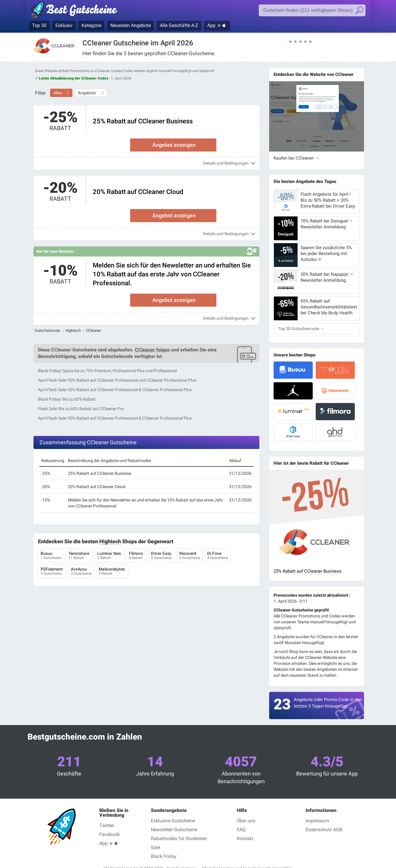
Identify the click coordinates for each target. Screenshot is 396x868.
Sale (155, 847)
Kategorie (91, 25)
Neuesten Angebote (131, 25)
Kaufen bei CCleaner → (296, 158)
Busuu (51, 556)
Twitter (107, 825)
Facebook (110, 834)
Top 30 (39, 25)
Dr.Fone (218, 556)
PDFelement (52, 572)
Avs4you (81, 572)
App (211, 25)
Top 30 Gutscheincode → (301, 329)
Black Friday (164, 856)
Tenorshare (79, 556)
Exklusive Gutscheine (173, 821)
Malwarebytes (112, 572)
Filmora (136, 556)
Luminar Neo (110, 556)
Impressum (317, 821)
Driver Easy (162, 556)
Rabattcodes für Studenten (179, 838)
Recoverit (190, 556)
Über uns (246, 821)
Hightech (73, 331)
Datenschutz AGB (324, 830)
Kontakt (245, 838)
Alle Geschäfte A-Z (179, 25)
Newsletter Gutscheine (174, 830)
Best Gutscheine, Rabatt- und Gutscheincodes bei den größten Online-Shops (77, 11)
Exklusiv (64, 25)
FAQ (241, 830)
